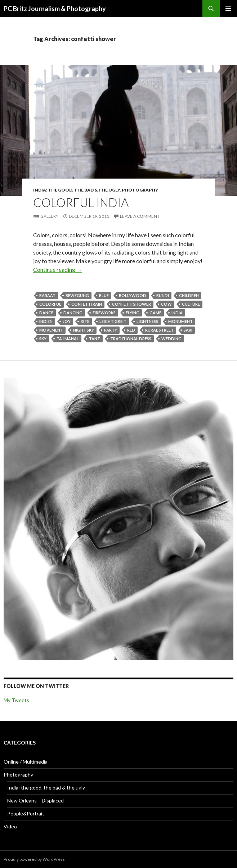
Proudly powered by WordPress (34, 859)
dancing (73, 313)
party (111, 330)
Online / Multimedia (26, 762)
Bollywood (133, 295)
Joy (67, 321)
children (189, 295)
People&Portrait (26, 813)
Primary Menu (228, 9)
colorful (50, 304)
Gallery (49, 216)
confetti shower (131, 304)
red (131, 330)
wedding (171, 339)
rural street (159, 330)
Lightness (147, 321)
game (155, 313)
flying (133, 313)
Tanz (95, 339)
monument (180, 321)
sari (188, 330)
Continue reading (58, 269)
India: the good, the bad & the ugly (77, 190)
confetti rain (87, 304)
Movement (51, 330)
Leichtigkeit (113, 321)
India (177, 313)
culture (191, 304)
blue (104, 295)
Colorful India (81, 202)
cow (166, 304)
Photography (140, 190)
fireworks (104, 313)
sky (43, 339)
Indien (46, 321)
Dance (46, 313)
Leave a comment (140, 216)
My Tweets (16, 700)
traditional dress (131, 339)
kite (85, 321)
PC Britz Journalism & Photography (55, 9)
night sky (84, 330)
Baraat (47, 295)
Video (10, 826)
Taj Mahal (68, 339)
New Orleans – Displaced (35, 800)
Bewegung (77, 295)
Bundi (163, 295)
